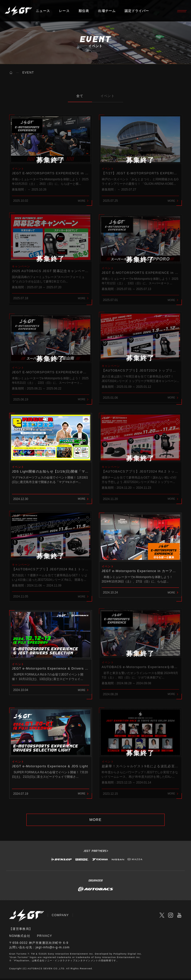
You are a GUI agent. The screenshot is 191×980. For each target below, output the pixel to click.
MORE (95, 821)
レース (64, 11)
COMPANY (60, 917)
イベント (108, 96)
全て (80, 96)
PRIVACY (45, 938)
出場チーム (107, 11)
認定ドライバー (138, 11)
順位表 (84, 11)
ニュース (43, 11)
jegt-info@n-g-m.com (53, 949)
